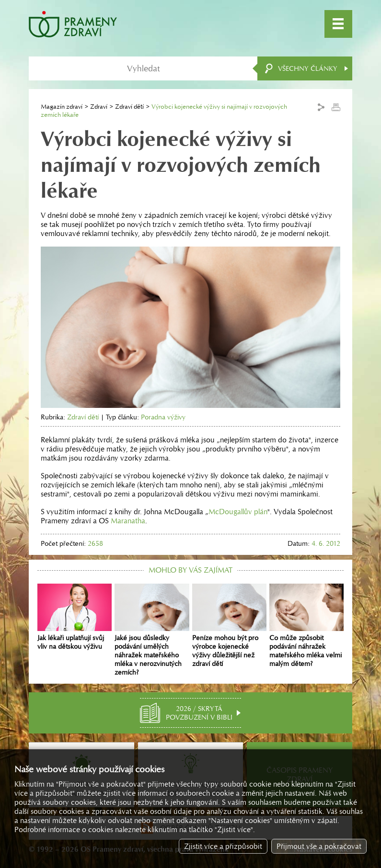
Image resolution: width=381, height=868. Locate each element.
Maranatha (128, 521)
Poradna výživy (163, 417)
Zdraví (99, 107)
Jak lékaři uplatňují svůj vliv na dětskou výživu (75, 617)
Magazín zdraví (62, 107)
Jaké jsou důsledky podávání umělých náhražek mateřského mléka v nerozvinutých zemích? (152, 630)
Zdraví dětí (129, 107)
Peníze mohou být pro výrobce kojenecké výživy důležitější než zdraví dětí (229, 626)
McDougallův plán (238, 512)
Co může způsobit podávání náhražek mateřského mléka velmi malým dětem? (306, 626)
